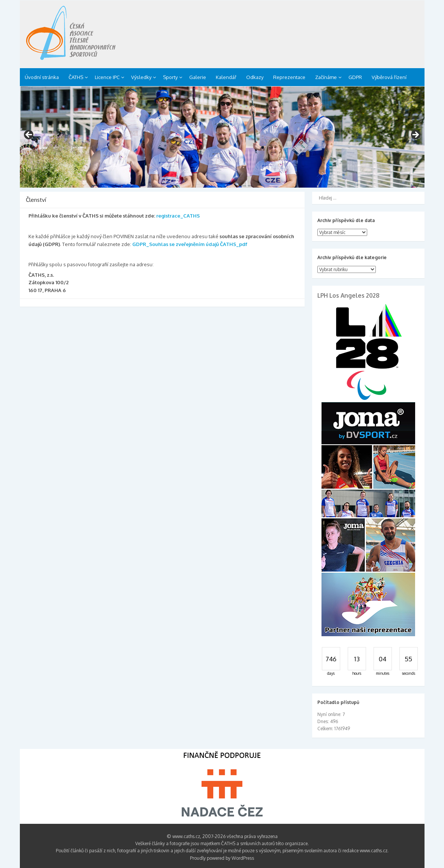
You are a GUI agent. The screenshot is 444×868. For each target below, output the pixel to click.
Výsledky (141, 77)
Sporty (170, 77)
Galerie (198, 77)
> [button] (415, 135)
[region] (222, 137)
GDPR (355, 77)
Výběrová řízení (389, 77)
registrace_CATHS (178, 216)
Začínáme (326, 77)
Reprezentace (289, 77)
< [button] (29, 135)
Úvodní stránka (42, 77)
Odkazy (255, 77)
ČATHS (76, 77)
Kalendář (226, 77)
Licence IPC (107, 77)
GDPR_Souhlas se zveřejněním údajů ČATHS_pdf (190, 244)
